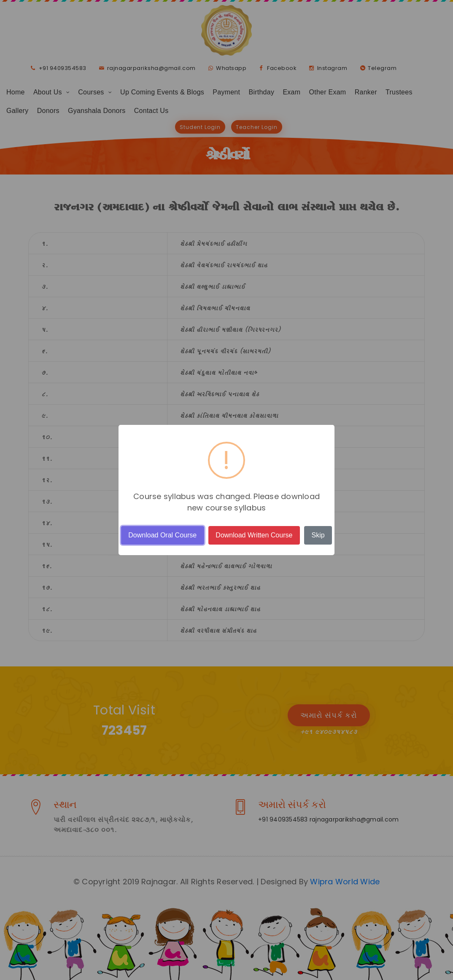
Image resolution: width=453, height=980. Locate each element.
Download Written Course (254, 535)
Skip (318, 535)
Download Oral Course (162, 535)
